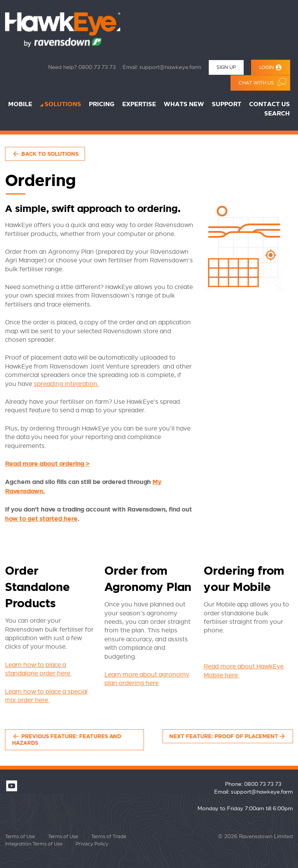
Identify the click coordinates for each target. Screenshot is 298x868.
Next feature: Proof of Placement (228, 736)
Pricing (102, 104)
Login (271, 67)
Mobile (20, 104)
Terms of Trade (109, 837)
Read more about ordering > (47, 464)
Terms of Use (20, 837)
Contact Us (269, 104)
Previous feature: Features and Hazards (67, 740)
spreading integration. (66, 384)
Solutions (63, 104)
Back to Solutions (45, 154)
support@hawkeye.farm (170, 67)
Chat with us (263, 82)
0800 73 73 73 (97, 67)
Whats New (184, 104)
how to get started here (41, 519)
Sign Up (226, 67)
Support (227, 104)
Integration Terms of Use (34, 844)
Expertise (139, 104)
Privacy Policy (92, 844)
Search (277, 114)
